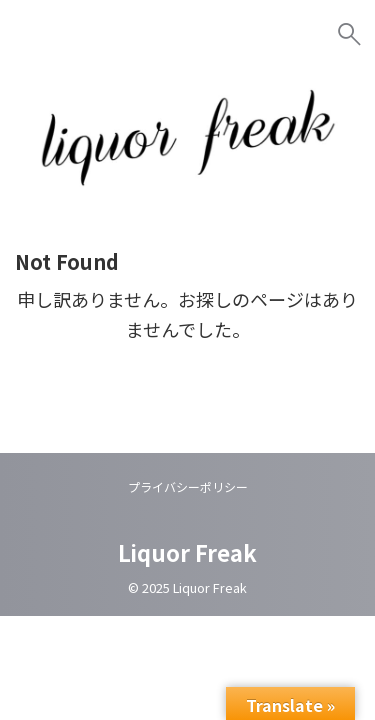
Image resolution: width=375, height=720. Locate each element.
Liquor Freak (187, 552)
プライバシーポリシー (188, 486)
